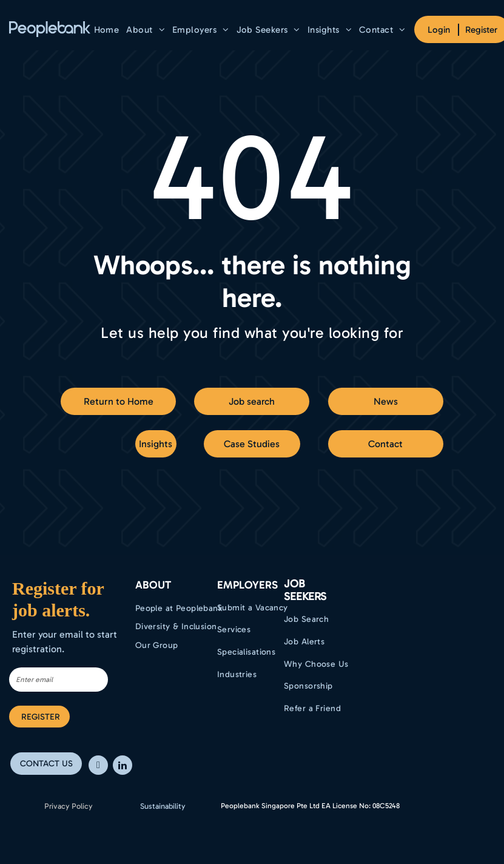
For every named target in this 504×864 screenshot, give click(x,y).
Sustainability (163, 806)
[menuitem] (107, 30)
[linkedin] (123, 767)
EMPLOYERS (247, 585)
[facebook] (98, 767)
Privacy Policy (69, 806)
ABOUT (153, 585)
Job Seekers (305, 590)
